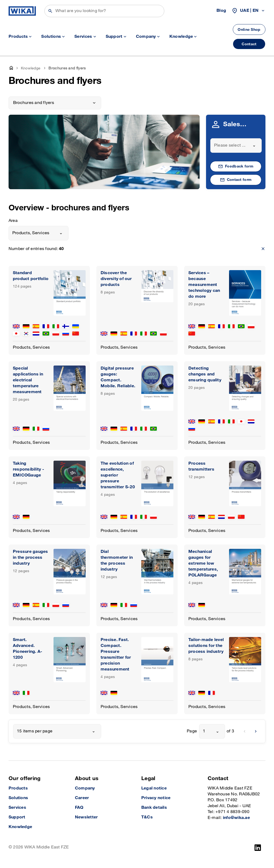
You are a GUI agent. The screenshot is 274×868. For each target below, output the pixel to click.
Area (13, 221)
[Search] (104, 11)
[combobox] (236, 146)
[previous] (245, 731)
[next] (256, 731)
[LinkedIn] (258, 848)
